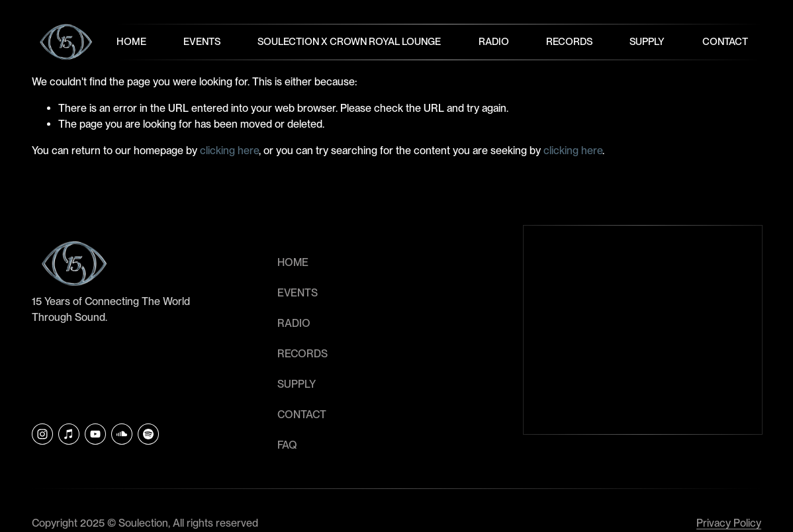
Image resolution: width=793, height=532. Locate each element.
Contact (725, 42)
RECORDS (303, 354)
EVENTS (298, 293)
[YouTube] (95, 434)
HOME (293, 262)
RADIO (294, 323)
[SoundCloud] (122, 434)
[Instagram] (42, 434)
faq (287, 445)
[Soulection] (148, 434)
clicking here (229, 151)
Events (202, 42)
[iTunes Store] (69, 434)
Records (569, 42)
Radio (494, 42)
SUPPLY (297, 384)
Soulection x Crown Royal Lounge (350, 42)
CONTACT (302, 415)
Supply (648, 42)
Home (131, 42)
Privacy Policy (729, 523)
